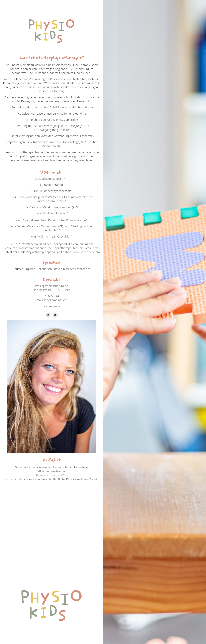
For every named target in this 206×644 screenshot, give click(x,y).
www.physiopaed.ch (86, 252)
